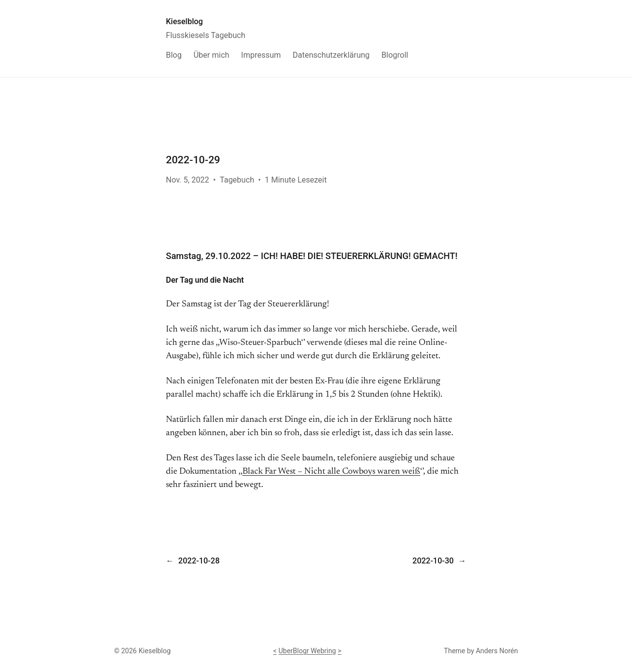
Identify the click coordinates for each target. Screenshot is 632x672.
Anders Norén (497, 651)
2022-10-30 (433, 561)
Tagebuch (237, 180)
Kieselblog (184, 21)
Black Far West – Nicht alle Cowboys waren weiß (331, 472)
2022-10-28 (199, 561)
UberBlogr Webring (307, 651)
